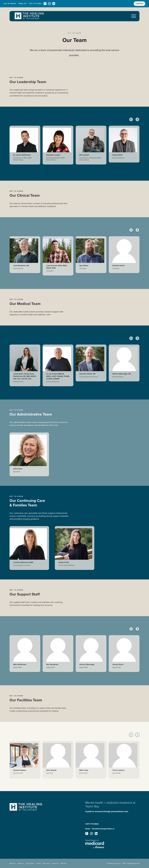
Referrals (63, 863)
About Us (13, 863)
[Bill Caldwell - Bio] (91, 147)
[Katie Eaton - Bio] (29, 457)
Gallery (39, 863)
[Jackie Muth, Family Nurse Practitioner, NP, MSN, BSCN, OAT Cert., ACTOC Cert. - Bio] (25, 368)
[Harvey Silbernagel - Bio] (91, 656)
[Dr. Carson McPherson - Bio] (25, 147)
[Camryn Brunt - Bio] (124, 656)
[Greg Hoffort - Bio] (124, 146)
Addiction (21, 863)
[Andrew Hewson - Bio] (25, 762)
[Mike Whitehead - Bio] (25, 656)
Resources (46, 863)
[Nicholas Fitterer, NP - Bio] (91, 365)
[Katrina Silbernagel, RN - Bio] (124, 365)
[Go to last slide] (131, 122)
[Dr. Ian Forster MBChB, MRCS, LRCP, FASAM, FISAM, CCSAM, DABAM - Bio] (58, 368)
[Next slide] (137, 122)
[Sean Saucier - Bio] (58, 762)
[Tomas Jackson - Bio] (124, 762)
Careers (139, 4)
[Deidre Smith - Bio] (75, 550)
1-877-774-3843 (92, 824)
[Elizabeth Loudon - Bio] (58, 147)
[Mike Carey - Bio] (91, 762)
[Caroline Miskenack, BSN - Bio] (29, 550)
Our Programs (30, 863)
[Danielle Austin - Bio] (124, 257)
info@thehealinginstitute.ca (103, 829)
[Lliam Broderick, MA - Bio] (25, 257)
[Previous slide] (131, 232)
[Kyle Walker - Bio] (91, 257)
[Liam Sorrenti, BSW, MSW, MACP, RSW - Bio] (58, 258)
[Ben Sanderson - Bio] (58, 656)
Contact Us (55, 863)
